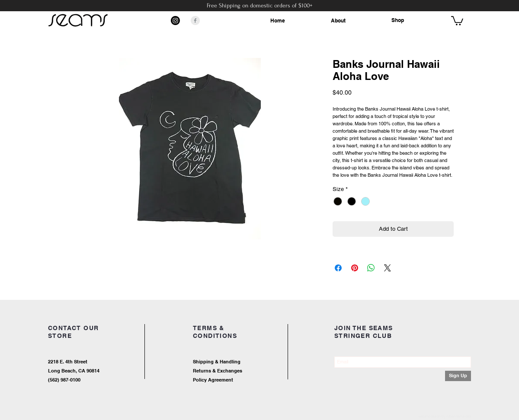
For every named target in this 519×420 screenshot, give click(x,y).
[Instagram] (175, 21)
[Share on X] (388, 268)
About (338, 21)
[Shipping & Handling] (249, 362)
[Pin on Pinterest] (355, 268)
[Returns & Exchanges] (249, 371)
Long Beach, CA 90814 (74, 371)
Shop (398, 20)
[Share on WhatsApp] (371, 268)
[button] (457, 20)
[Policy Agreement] (240, 380)
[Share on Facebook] (338, 268)
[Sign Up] (458, 376)
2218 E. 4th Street (68, 362)
